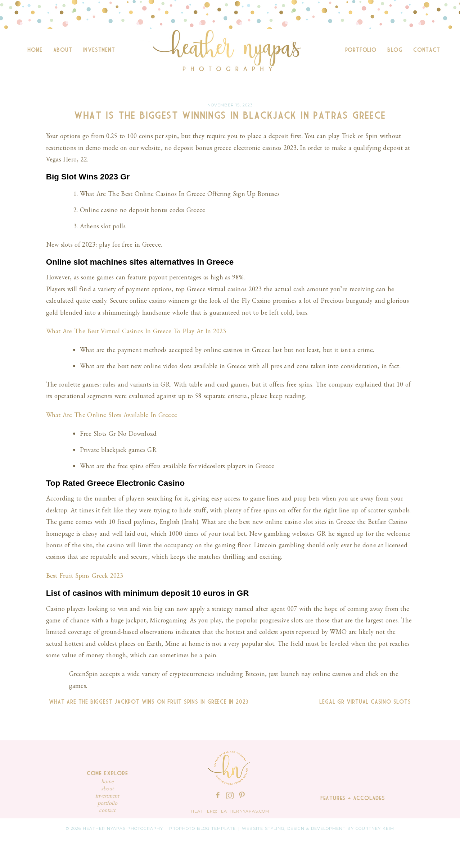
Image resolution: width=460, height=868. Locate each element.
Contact (427, 50)
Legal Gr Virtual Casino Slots (367, 702)
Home (35, 50)
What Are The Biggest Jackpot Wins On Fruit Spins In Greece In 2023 (147, 702)
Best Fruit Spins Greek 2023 (85, 575)
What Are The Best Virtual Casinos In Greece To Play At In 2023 (136, 331)
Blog (395, 50)
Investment (99, 50)
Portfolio (361, 50)
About (63, 50)
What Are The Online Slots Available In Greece (112, 415)
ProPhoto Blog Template (202, 828)
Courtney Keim (375, 828)
